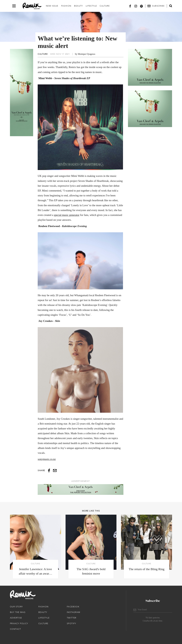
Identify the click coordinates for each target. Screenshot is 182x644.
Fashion (66, 6)
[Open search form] (171, 6)
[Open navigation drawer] (14, 6)
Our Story (16, 607)
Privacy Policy (19, 623)
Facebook (73, 607)
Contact (15, 629)
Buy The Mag (18, 612)
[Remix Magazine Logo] (32, 6)
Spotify (72, 623)
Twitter (72, 618)
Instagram (74, 612)
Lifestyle (91, 6)
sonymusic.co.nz (47, 459)
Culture (105, 6)
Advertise (16, 618)
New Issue (52, 6)
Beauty (78, 6)
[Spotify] (141, 6)
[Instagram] (136, 6)
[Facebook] (130, 6)
